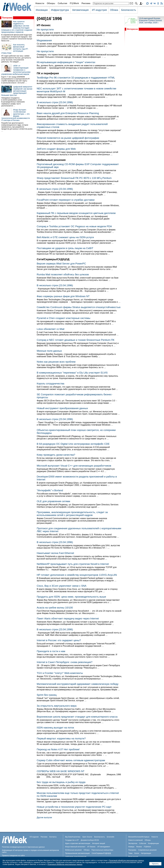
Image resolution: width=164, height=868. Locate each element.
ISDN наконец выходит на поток (55, 728)
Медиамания (44, 40)
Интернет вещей (99, 843)
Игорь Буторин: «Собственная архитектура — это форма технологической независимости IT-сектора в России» (16, 115)
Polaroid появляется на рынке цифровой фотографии (68, 138)
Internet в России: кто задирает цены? (59, 640)
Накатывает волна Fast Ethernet (55, 553)
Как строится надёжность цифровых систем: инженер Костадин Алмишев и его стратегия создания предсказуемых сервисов (17, 27)
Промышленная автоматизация (77, 853)
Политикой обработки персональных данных (126, 860)
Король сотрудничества (51, 384)
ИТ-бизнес (91, 847)
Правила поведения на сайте (13, 855)
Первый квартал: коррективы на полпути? (61, 738)
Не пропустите (45, 30)
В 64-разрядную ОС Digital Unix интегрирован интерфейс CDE (73, 444)
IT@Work (74, 3)
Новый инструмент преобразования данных (62, 408)
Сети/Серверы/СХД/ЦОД (101, 853)
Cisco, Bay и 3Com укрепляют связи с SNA (62, 586)
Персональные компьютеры (102, 850)
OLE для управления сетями (53, 501)
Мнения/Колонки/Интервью (139, 837)
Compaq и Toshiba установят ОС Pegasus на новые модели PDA (74, 226)
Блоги (137, 853)
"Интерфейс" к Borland (50, 490)
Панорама (7, 18)
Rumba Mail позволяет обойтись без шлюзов (63, 274)
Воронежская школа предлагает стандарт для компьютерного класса (77, 717)
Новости (40, 3)
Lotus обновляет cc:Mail (51, 329)
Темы (130, 853)
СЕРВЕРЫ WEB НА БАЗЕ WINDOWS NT (61, 771)
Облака (114, 10)
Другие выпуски (44, 817)
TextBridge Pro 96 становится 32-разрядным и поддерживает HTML (76, 78)
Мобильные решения (73, 850)
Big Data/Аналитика (73, 837)
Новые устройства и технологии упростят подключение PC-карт (74, 807)
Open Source (87, 837)
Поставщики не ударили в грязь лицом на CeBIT (65, 248)
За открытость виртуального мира (57, 706)
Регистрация (133, 857)
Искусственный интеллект (75, 847)
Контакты (53, 837)
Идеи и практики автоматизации (78, 843)
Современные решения (147, 850)
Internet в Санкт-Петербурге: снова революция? (65, 662)
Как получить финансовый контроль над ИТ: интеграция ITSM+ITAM (15, 49)
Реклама (86, 3)
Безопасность (129, 10)
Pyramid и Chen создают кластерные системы (64, 318)
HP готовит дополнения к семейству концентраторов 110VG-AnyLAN (77, 575)
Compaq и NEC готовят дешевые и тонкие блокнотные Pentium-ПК (76, 340)
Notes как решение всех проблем (56, 362)
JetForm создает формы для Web (56, 149)
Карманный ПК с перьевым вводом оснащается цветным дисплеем (76, 213)
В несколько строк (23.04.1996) (55, 102)
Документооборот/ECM (90, 840)
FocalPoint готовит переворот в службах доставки (66, 200)
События (62, 3)
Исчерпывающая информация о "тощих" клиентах (66, 62)
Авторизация (146, 853)
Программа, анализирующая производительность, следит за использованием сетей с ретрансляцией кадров (72, 514)
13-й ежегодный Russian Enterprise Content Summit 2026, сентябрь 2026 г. (150, 21)
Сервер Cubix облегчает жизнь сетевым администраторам (71, 760)
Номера (131, 847)
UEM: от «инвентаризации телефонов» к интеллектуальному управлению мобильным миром (16, 70)
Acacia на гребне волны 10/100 (55, 608)
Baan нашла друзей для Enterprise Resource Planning (68, 113)
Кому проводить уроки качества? (56, 455)
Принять (155, 864)
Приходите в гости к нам (51, 651)
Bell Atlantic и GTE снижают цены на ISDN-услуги (65, 237)
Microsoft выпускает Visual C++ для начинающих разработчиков (74, 466)
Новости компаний (135, 840)
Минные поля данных (49, 351)
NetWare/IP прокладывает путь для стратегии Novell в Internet (73, 564)
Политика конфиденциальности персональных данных (23, 847)
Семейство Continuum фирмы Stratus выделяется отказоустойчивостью (79, 307)
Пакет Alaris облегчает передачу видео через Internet (68, 619)
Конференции (153, 843)
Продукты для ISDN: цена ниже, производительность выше (71, 597)
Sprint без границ (47, 695)
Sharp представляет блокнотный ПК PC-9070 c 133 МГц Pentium (74, 178)
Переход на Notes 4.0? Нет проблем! (58, 749)
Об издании (34, 837)
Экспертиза (133, 843)
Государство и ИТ (72, 840)
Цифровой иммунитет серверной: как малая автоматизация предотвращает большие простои (17, 91)
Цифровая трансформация (76, 857)
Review (139, 847)
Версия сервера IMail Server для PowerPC (61, 264)
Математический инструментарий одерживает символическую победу (78, 684)
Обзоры (51, 3)
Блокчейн (111, 837)
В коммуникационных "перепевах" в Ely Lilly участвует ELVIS (72, 373)
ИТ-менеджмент (104, 847)
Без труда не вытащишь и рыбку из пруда (61, 782)
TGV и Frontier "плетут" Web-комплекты (60, 673)
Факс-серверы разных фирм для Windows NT (63, 296)
